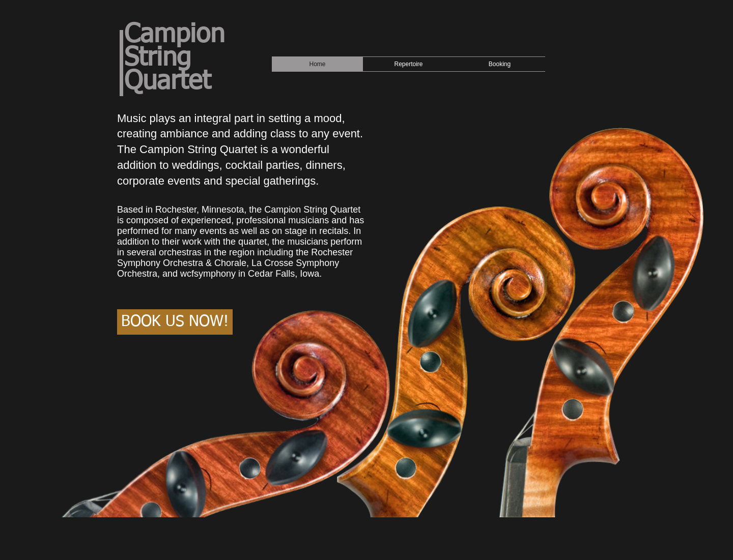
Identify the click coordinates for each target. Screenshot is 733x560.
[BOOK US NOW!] (175, 322)
